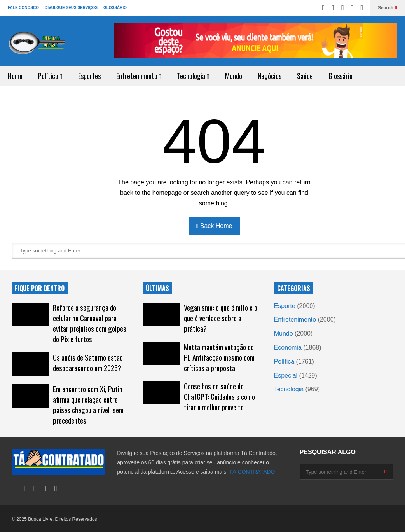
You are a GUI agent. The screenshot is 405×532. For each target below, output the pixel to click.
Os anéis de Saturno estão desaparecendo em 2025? (88, 362)
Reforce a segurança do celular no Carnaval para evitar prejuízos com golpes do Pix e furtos (90, 323)
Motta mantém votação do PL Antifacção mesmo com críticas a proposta (219, 357)
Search (388, 8)
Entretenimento (139, 76)
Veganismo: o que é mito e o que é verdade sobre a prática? (221, 318)
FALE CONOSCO (23, 8)
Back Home (214, 226)
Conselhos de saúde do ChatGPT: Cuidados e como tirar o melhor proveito (219, 396)
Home (15, 76)
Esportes (89, 76)
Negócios (270, 76)
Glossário (340, 76)
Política (50, 76)
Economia (288, 347)
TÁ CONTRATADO (252, 472)
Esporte (285, 306)
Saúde (305, 76)
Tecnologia (193, 76)
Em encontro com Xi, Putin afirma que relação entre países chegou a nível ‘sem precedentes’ (88, 404)
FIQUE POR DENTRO (40, 288)
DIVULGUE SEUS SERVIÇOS (71, 8)
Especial (286, 375)
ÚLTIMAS (157, 288)
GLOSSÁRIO (115, 8)
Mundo (234, 76)
